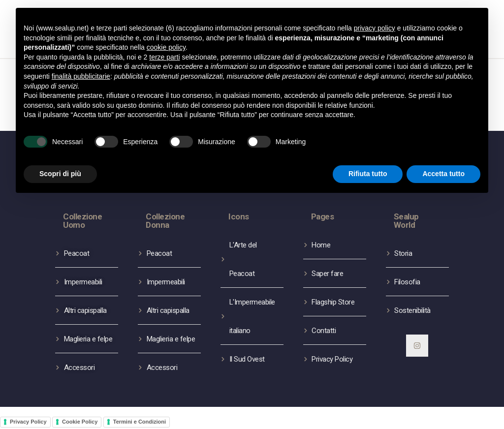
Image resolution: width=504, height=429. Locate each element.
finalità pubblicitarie (81, 76)
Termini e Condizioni (140, 422)
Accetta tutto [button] (443, 174)
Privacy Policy (28, 422)
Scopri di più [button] (60, 174)
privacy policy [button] (375, 28)
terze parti (164, 57)
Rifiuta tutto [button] (368, 174)
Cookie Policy (80, 422)
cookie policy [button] (166, 47)
